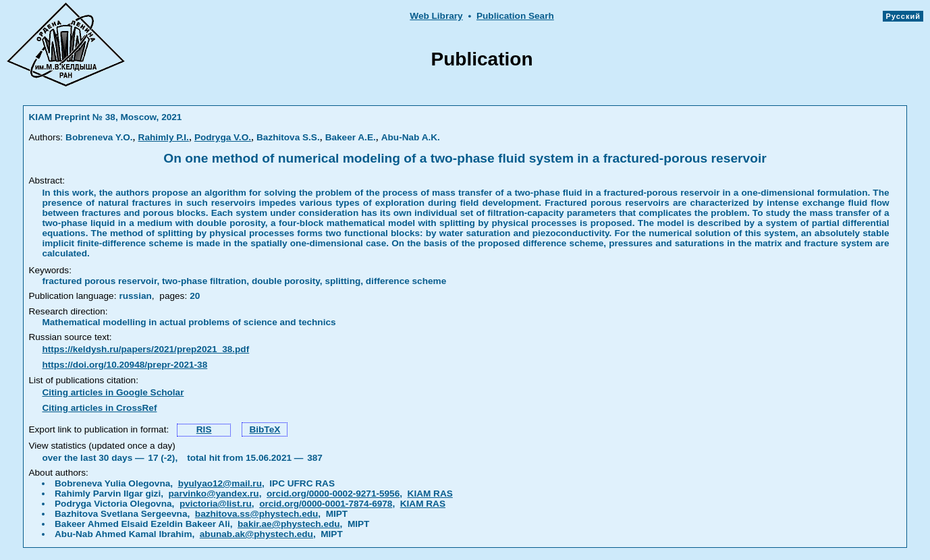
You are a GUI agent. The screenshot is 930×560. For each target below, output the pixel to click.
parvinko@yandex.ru (214, 494)
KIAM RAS (430, 494)
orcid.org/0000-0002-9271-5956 (333, 494)
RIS (204, 429)
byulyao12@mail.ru (220, 483)
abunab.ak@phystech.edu (256, 534)
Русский (903, 16)
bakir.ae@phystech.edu (289, 524)
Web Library (436, 16)
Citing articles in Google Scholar (113, 392)
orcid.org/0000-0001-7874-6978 (326, 504)
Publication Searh (515, 16)
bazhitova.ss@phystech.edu (256, 514)
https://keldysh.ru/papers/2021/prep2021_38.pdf (145, 349)
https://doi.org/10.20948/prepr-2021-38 (125, 365)
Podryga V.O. (223, 137)
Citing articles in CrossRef (99, 408)
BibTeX (265, 429)
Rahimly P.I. (164, 137)
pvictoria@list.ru (216, 504)
